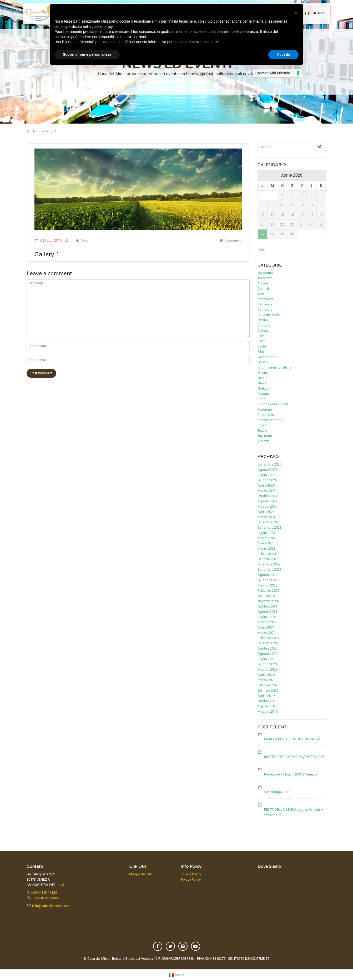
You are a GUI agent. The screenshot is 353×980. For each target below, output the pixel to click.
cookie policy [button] (102, 27)
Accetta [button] (283, 54)
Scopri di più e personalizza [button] (87, 54)
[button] (296, 13)
